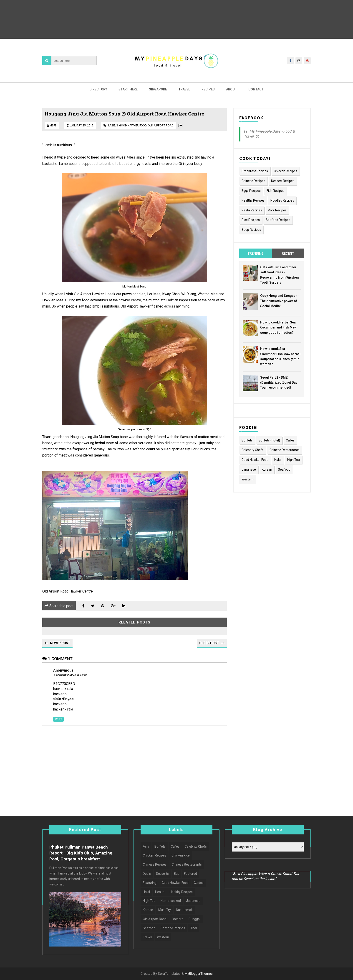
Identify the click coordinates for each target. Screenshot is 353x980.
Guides (199, 883)
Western (248, 479)
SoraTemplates (169, 974)
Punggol (194, 919)
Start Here (128, 89)
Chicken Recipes (286, 171)
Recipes (208, 89)
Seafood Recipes (278, 220)
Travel (184, 89)
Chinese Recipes (253, 181)
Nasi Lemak (184, 910)
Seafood (284, 469)
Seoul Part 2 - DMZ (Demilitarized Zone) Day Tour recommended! (279, 383)
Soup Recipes (251, 230)
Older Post (209, 643)
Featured (190, 874)
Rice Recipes (251, 220)
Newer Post (60, 643)
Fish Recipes (275, 191)
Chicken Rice (181, 855)
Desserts (162, 874)
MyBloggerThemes (199, 974)
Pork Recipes (277, 210)
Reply (58, 719)
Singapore (158, 89)
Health (160, 892)
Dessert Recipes (283, 181)
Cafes (290, 440)
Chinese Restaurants (285, 450)
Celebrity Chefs (253, 450)
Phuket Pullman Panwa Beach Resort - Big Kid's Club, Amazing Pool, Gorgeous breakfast (81, 853)
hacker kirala (63, 689)
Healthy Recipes (253, 200)
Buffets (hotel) (269, 440)
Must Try (165, 910)
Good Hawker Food (133, 126)
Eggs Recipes (251, 191)
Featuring (150, 883)
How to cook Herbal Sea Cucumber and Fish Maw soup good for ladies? (278, 327)
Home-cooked (171, 901)
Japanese (249, 469)
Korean (267, 469)
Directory (98, 89)
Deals (147, 874)
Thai (194, 928)
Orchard (178, 919)
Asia (146, 847)
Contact (256, 89)
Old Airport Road (161, 126)
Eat (176, 874)
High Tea (294, 460)
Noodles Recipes (282, 200)
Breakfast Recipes (255, 171)
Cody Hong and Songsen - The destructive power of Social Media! (280, 301)
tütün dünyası (64, 699)
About (232, 89)
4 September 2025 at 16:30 (70, 675)
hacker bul (61, 694)
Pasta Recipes (252, 210)
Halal (278, 460)
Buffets (247, 440)
